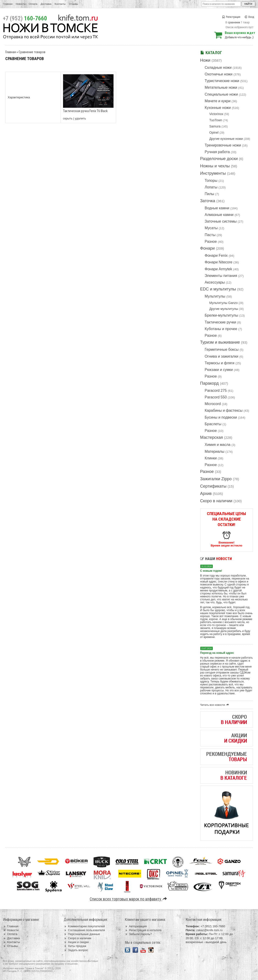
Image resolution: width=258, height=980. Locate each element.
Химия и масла (218, 445)
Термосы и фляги (220, 363)
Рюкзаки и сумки (219, 370)
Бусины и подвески (221, 417)
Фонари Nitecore (219, 262)
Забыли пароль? (138, 934)
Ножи (205, 60)
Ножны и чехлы (215, 166)
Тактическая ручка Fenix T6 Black (85, 111)
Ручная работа (217, 152)
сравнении (234, 22)
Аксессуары (215, 282)
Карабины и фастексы (224, 410)
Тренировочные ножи (223, 145)
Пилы (209, 194)
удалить (80, 118)
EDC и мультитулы (218, 289)
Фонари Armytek (219, 269)
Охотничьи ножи (219, 74)
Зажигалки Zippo (216, 479)
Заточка (208, 201)
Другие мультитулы (224, 309)
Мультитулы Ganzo (224, 303)
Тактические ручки (221, 322)
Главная (8, 4)
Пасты (210, 235)
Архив (206, 494)
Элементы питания (221, 276)
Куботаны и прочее (221, 329)
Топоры (211, 181)
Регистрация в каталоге (143, 930)
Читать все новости (215, 705)
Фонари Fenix (216, 255)
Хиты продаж (75, 946)
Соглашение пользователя (84, 930)
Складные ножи (218, 68)
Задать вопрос (76, 950)
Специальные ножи (221, 94)
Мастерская (212, 437)
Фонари (208, 248)
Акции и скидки (76, 942)
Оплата (33, 4)
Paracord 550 (216, 397)
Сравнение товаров (32, 52)
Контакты (60, 4)
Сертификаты (213, 486)
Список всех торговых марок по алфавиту (129, 899)
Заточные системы (221, 221)
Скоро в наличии (216, 501)
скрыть (68, 118)
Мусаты (211, 228)
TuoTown (216, 120)
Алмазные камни (219, 215)
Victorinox (216, 114)
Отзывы (73, 4)
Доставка (46, 4)
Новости (21, 4)
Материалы (215, 451)
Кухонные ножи (218, 108)
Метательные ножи (221, 87)
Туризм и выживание (220, 342)
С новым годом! (211, 571)
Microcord (213, 404)
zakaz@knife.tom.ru (209, 930)
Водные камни (217, 208)
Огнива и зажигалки (222, 356)
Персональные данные (82, 934)
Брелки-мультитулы (222, 315)
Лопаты (211, 187)
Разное (211, 242)
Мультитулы (215, 296)
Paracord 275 (216, 391)
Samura (215, 126)
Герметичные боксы (222, 349)
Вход (249, 17)
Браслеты (213, 424)
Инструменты (213, 173)
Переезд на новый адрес (217, 653)
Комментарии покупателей (84, 926)
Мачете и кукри (218, 101)
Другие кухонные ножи (226, 139)
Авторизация (136, 926)
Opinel (214, 133)
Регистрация (231, 17)
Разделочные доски (219, 159)
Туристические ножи (222, 81)
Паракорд (209, 383)
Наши (216, 559)
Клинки (211, 458)
